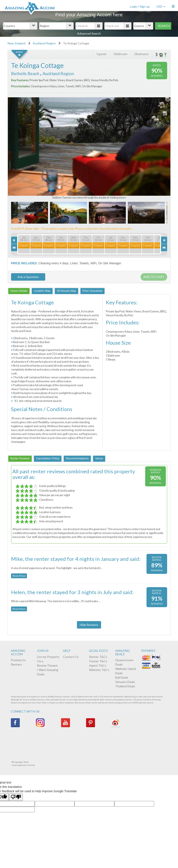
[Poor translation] (16, 797)
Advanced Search (89, 33)
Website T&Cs (99, 670)
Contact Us (71, 657)
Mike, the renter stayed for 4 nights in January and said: (76, 559)
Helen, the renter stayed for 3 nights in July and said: (72, 592)
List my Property (48, 657)
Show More (19, 576)
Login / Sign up (140, 6)
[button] (173, 5)
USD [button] (161, 6)
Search (164, 26)
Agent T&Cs (98, 665)
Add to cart (154, 277)
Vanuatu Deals (125, 682)
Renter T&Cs (98, 657)
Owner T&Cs (98, 661)
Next (150, 152)
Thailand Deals (125, 686)
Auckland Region (44, 43)
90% (157, 70)
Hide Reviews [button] (89, 625)
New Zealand (17, 43)
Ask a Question (28, 277)
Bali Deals (122, 677)
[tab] (19, 291)
